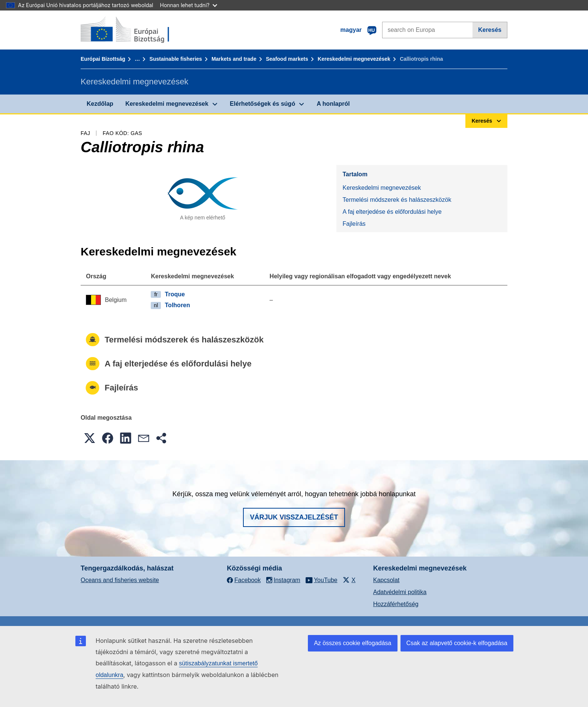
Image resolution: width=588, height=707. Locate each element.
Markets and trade (234, 59)
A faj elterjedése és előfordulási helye (392, 212)
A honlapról (333, 104)
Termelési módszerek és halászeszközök (397, 200)
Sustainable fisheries (176, 59)
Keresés (490, 30)
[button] (90, 438)
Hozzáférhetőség (396, 604)
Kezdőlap (100, 104)
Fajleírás (354, 224)
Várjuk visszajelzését (294, 517)
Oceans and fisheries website (120, 580)
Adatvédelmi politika (400, 592)
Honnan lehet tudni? (189, 5)
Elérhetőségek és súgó (262, 104)
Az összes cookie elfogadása (352, 643)
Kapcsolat (386, 580)
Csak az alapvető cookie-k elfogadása (457, 643)
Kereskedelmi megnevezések (354, 59)
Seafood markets (287, 59)
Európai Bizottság (103, 59)
